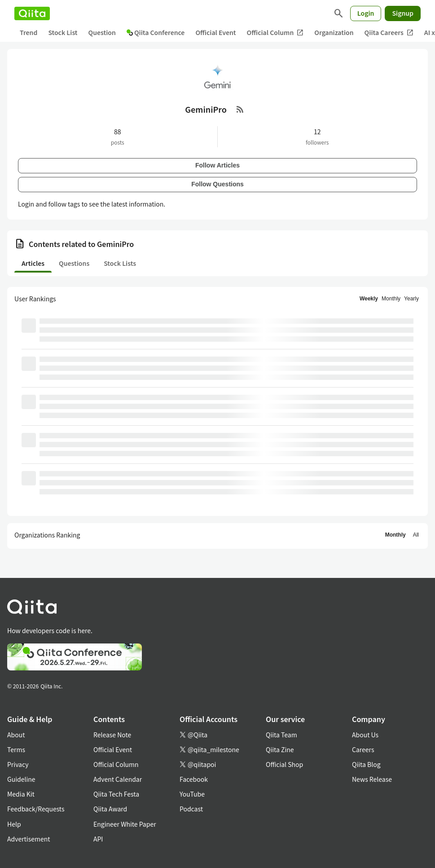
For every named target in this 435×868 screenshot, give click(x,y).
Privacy (18, 764)
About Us (365, 735)
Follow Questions (217, 184)
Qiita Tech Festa (116, 794)
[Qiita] (32, 13)
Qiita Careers (389, 33)
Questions (74, 263)
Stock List (63, 32)
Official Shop (284, 764)
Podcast (191, 809)
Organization (334, 32)
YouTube (192, 794)
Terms (16, 749)
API (98, 839)
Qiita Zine (280, 749)
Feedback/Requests (36, 809)
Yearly (411, 299)
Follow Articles (217, 165)
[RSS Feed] (240, 109)
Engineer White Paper (125, 824)
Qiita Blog (366, 764)
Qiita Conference (156, 32)
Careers (363, 749)
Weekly (369, 299)
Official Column (275, 33)
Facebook (194, 779)
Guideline (21, 779)
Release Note (112, 735)
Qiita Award (110, 809)
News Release (372, 779)
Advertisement (29, 839)
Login (366, 13)
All (416, 535)
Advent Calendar (118, 779)
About (16, 735)
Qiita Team (281, 735)
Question (102, 32)
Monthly (391, 299)
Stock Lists (120, 263)
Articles (33, 263)
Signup (403, 13)
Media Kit (21, 794)
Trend (29, 32)
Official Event (215, 32)
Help (14, 824)
